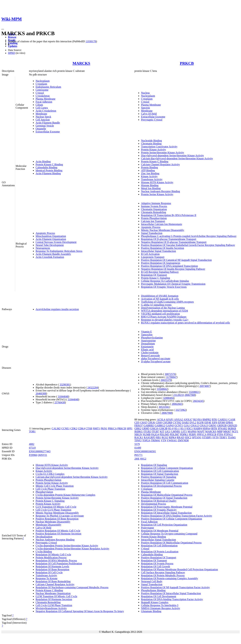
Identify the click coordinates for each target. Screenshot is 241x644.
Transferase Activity (152, 179)
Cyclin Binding (44, 552)
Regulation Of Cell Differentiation (159, 546)
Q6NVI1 (42, 455)
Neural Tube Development (50, 245)
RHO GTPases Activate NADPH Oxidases (164, 317)
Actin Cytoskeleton (46, 111)
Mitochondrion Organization (51, 236)
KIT (162, 431)
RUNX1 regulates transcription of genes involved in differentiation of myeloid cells (185, 323)
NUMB (147, 434)
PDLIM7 (175, 434)
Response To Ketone (47, 578)
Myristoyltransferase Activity (51, 608)
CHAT (144, 423)
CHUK (151, 423)
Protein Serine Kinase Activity (157, 194)
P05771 (138, 455)
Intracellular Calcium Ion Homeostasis (161, 224)
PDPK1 (184, 434)
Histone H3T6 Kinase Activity (157, 182)
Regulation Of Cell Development (159, 596)
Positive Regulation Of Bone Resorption (57, 519)
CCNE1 (66, 428)
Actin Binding (43, 161)
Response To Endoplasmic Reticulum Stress (59, 251)
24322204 (93, 388)
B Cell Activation (150, 254)
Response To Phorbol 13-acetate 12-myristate (60, 516)
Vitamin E (146, 332)
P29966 (33, 455)
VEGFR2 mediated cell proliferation (160, 314)
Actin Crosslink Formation (50, 257)
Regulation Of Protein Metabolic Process (163, 575)
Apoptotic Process (45, 233)
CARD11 (223, 420)
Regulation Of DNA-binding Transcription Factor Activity (172, 599)
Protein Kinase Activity (153, 150)
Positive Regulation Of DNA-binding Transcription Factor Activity (176, 516)
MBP (220, 431)
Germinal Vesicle (45, 126)
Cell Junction (43, 120)
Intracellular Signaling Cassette (158, 480)
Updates (13, 46)
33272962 (181, 410)
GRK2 (138, 428)
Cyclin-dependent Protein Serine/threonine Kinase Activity (67, 546)
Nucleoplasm (43, 81)
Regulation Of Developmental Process (161, 486)
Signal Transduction (152, 233)
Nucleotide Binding (151, 141)
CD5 (137, 423)
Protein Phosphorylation (154, 218)
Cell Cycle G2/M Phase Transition (54, 605)
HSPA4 (206, 428)
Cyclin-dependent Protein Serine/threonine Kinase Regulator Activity (72, 549)
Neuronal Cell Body (152, 581)
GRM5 (146, 428)
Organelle (41, 129)
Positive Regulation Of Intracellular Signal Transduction (171, 593)
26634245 (198, 401)
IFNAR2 (222, 428)
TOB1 (32, 431)
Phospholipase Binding (153, 590)
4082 (32, 444)
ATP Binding (148, 170)
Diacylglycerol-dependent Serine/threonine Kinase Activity (172, 155)
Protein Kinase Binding (153, 537)
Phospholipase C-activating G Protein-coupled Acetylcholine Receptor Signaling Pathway (189, 236)
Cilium (39, 105)
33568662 (162, 389)
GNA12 (195, 425)
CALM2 (56, 428)
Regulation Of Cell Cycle (49, 572)
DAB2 (185, 423)
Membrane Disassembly (48, 525)
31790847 (171, 377)
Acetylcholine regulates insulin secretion (57, 309)
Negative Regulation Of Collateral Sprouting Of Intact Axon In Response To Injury (80, 611)
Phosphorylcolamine (152, 338)
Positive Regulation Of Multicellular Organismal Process (171, 543)
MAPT (201, 431)
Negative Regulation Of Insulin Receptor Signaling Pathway (173, 269)
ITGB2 (147, 431)
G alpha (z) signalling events (156, 305)
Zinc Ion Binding (150, 173)
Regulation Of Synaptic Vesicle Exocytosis (164, 287)
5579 (137, 444)
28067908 (190, 395)
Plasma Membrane (46, 99)
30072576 (170, 374)
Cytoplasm (41, 84)
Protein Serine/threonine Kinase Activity (162, 153)
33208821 (194, 392)
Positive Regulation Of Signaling (159, 477)
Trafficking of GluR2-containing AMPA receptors (167, 302)
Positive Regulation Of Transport (159, 558)
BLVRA (197, 420)
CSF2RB (167, 423)
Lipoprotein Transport (153, 257)
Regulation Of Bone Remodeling (53, 581)
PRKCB (187, 63)
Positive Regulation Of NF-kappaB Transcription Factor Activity (175, 587)
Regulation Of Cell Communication (160, 471)
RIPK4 (172, 437)
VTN (164, 440)
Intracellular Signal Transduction (158, 251)
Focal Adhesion (44, 102)
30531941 (164, 407)
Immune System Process (154, 206)
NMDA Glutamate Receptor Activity (161, 608)
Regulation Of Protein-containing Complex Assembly (169, 578)
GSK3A (154, 428)
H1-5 (183, 428)
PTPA (220, 434)
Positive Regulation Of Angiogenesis (161, 263)
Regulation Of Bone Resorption (52, 569)
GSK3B (163, 428)
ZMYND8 (183, 440)
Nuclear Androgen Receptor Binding (160, 191)
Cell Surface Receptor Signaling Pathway (163, 572)
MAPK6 (192, 431)
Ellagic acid (147, 350)
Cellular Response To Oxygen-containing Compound (169, 534)
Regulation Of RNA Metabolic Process (56, 560)
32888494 (168, 398)
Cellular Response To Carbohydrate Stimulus (165, 281)
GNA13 (204, 425)
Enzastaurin (147, 347)
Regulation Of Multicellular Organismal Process (167, 495)
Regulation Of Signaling (154, 465)
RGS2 (165, 437)
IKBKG (139, 431)
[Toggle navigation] (3, 29)
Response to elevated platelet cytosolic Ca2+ (165, 320)
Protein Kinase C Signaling (155, 278)
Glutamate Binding (151, 611)
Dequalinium (148, 344)
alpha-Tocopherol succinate (156, 358)
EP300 (222, 423)
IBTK (214, 428)
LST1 (184, 431)
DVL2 (193, 423)
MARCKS (81, 63)
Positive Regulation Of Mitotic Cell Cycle (58, 531)
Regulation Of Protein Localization (160, 552)
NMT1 (96, 428)
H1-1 (177, 428)
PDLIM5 (164, 434)
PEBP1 (193, 434)
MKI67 (227, 431)
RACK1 (139, 437)
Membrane (41, 114)
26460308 (41, 393)
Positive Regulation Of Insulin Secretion (162, 248)
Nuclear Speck (43, 117)
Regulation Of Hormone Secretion (54, 599)
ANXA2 (179, 420)
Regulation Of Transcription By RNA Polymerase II (169, 215)
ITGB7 (155, 431)
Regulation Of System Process (157, 563)
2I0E (137, 459)
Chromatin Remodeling (153, 212)
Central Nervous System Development (56, 242)
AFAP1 (170, 420)
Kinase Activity (149, 176)
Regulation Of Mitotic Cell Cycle (53, 555)
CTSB (89, 428)
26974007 (205, 386)
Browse (12, 37)
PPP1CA (202, 434)
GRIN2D (232, 425)
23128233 (179, 395)
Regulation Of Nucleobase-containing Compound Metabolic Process (72, 587)
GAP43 (170, 425)
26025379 (166, 380)
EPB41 (229, 423)
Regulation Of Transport (154, 275)
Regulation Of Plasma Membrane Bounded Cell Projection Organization (179, 569)
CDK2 (74, 428)
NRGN (138, 434)
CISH (159, 423)
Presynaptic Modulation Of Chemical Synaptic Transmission (173, 284)
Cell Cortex (42, 108)
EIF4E (208, 423)
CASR (232, 420)
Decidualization (44, 537)
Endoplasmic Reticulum (48, 87)
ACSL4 (161, 420)
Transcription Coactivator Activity (159, 147)
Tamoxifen (147, 335)
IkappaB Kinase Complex (155, 602)
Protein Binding (149, 167)
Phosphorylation (44, 492)
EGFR (200, 423)
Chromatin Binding (151, 144)
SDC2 (188, 437)
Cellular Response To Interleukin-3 (160, 605)
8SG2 (143, 459)
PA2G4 (155, 434)
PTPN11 (228, 434)
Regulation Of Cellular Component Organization (167, 468)
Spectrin (145, 108)
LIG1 (168, 431)
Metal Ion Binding (151, 188)
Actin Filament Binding (48, 173)
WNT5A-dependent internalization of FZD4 (164, 311)
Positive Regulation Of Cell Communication (164, 483)
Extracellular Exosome (48, 132)
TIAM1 (232, 437)
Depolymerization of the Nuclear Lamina (163, 308)
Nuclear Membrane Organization (53, 593)
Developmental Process (153, 504)
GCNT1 (179, 425)
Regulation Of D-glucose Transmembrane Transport (169, 239)
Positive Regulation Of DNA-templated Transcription (169, 266)
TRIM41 (156, 440)
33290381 (65, 385)
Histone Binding (150, 185)
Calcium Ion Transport (153, 221)
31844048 (63, 396)
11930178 (91, 41)
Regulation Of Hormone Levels (52, 566)
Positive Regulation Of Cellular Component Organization (171, 519)
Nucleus (145, 93)
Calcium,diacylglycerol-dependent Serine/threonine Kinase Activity (177, 158)
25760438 (60, 402)
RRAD (180, 437)
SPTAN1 (197, 437)
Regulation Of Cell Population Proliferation (59, 563)
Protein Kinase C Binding (49, 164)
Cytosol (40, 93)
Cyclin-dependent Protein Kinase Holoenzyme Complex (66, 495)
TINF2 (138, 440)
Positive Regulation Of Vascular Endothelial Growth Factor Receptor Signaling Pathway (188, 245)
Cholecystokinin (150, 353)
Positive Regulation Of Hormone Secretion (58, 534)
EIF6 (215, 423)
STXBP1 (207, 437)
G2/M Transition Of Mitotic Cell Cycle (56, 596)
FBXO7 (139, 425)
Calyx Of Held (149, 114)
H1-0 (171, 428)
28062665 (177, 404)
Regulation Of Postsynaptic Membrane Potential (167, 507)
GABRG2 (160, 425)
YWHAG (172, 440)
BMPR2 (207, 420)
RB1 (158, 437)
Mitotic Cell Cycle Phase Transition (55, 486)
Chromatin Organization (154, 209)
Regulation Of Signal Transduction (160, 474)
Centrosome (42, 90)
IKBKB (232, 428)
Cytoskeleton (43, 96)
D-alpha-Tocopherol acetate (156, 361)
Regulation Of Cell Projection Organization (164, 525)
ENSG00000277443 (40, 451)
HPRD (12, 53)
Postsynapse (147, 528)
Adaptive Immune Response (156, 203)
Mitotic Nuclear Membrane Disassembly (163, 230)
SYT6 (215, 437)
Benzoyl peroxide (150, 356)
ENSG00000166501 (145, 451)
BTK (214, 420)
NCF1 (235, 431)
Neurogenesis (43, 248)
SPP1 (130, 428)
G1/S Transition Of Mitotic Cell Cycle (56, 507)
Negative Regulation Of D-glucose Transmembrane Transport (174, 242)
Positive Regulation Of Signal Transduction (164, 498)
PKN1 (104, 428)
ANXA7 (188, 420)
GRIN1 (213, 425)
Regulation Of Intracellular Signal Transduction (166, 513)
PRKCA (112, 428)
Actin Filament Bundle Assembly (53, 254)
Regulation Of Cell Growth (155, 566)
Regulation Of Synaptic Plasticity (159, 510)
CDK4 (81, 428)
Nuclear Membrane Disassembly (53, 522)
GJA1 (187, 425)
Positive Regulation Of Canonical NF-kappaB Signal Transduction (176, 260)
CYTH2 (177, 423)
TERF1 (223, 437)
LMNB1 (176, 431)
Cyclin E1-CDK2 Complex (50, 474)
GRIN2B (222, 425)
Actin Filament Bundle (48, 123)
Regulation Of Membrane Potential (160, 531)
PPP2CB (212, 434)
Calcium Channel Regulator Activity (160, 164)
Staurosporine (148, 341)
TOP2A (146, 440)
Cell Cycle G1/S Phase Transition (53, 510)
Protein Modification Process (51, 558)
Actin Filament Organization (51, 239)
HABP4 (198, 428)
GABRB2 (149, 425)
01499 (138, 448)
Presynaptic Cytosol (152, 120)
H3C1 (190, 428)
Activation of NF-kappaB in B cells (160, 299)
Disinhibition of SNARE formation (160, 296)
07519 (32, 448)
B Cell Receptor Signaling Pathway (160, 272)
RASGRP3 (150, 437)
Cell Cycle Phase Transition (50, 489)
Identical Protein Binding (49, 170)
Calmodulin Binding (46, 167)
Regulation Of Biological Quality (159, 501)
